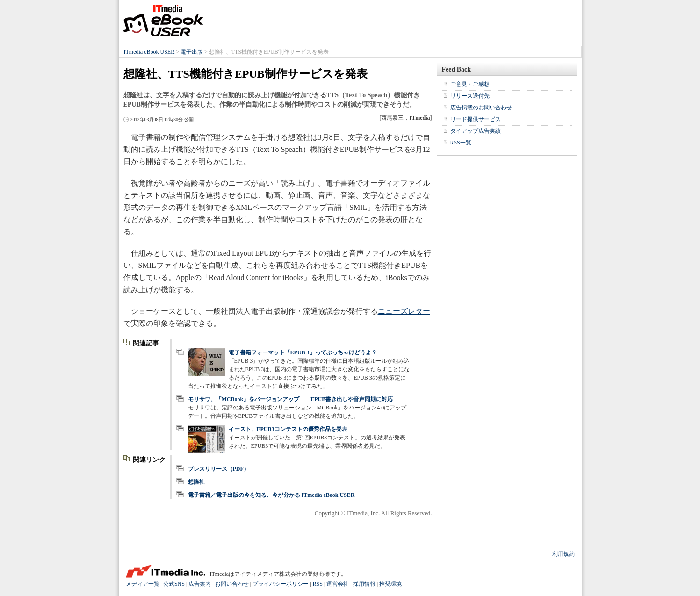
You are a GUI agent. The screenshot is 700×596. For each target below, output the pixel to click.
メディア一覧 (143, 584)
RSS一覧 (461, 143)
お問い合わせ (232, 584)
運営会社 (338, 584)
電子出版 (192, 52)
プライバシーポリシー (281, 584)
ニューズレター (404, 311)
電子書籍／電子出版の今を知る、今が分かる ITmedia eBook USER (271, 495)
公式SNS (174, 584)
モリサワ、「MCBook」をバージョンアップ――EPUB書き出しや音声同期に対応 (291, 399)
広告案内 (200, 584)
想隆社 (196, 482)
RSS (318, 584)
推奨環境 (390, 584)
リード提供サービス (476, 119)
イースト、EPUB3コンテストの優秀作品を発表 (288, 429)
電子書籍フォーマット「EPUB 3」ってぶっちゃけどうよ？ (303, 352)
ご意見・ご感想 (470, 84)
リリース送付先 (470, 96)
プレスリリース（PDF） (219, 469)
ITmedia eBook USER (163, 21)
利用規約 (563, 554)
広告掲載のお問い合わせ (481, 108)
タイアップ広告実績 (476, 131)
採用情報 (364, 584)
